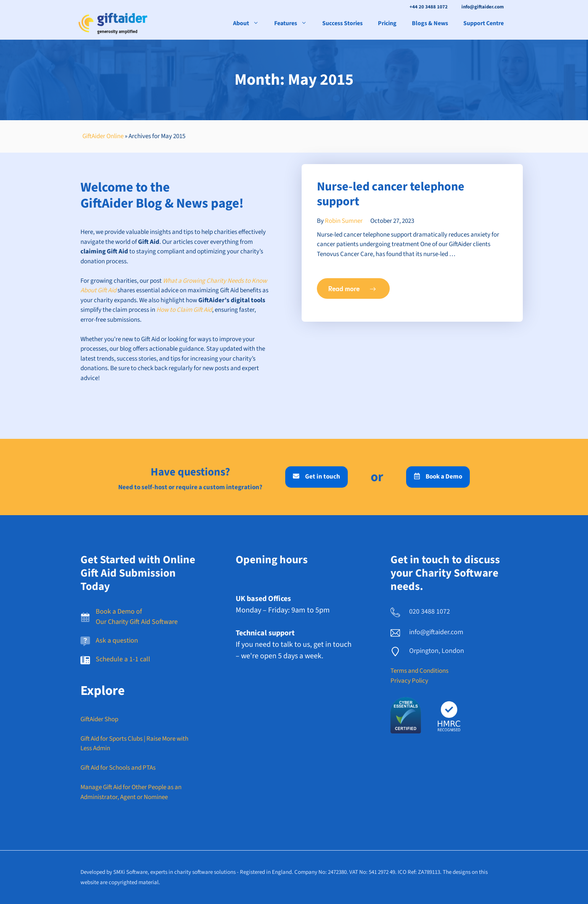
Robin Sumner (344, 221)
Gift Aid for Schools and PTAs (118, 768)
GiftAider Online (103, 136)
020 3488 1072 (430, 612)
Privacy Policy (409, 681)
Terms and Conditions (419, 671)
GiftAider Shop (99, 719)
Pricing (387, 23)
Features (294, 23)
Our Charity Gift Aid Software (137, 622)
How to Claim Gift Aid (184, 310)
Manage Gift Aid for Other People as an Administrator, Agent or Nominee (131, 792)
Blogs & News (430, 23)
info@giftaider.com (483, 7)
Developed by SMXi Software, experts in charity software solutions (158, 872)
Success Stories (342, 23)
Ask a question (117, 641)
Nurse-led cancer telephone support (391, 194)
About (250, 23)
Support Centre (484, 23)
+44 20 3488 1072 (429, 7)
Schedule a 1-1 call (123, 659)
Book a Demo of (119, 612)
